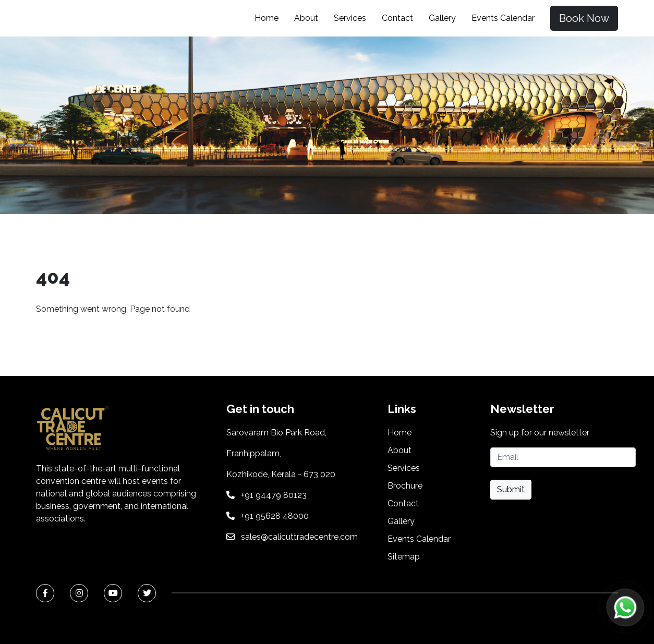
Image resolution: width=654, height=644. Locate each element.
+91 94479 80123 (274, 495)
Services (350, 18)
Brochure (405, 486)
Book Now (584, 18)
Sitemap (404, 557)
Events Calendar (503, 18)
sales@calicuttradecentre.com (299, 537)
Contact (397, 18)
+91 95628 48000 (275, 516)
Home (267, 18)
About (306, 18)
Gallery (442, 18)
